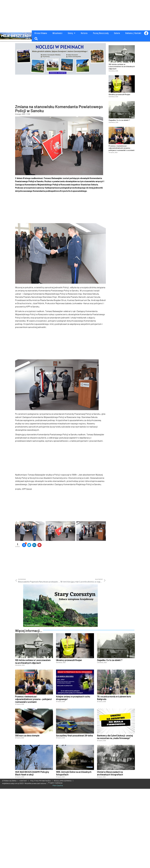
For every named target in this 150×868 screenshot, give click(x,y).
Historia (84, 33)
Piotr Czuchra (58, 865)
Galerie (117, 33)
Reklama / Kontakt (133, 33)
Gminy (72, 33)
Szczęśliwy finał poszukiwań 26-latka (74, 815)
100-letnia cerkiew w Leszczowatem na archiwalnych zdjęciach (122, 66)
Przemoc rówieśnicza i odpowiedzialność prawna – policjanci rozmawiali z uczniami (121, 148)
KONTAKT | (24, 860)
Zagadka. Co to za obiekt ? (119, 120)
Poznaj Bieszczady (101, 33)
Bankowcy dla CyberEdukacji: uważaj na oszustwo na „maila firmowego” (115, 816)
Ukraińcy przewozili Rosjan (119, 94)
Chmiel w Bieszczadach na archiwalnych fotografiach (110, 852)
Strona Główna (41, 33)
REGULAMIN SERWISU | (63, 860)
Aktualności (57, 33)
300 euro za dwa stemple (27, 815)
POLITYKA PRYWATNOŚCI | (41, 860)
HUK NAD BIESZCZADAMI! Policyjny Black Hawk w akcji (32, 852)
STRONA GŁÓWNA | (10, 860)
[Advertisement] (65, 14)
